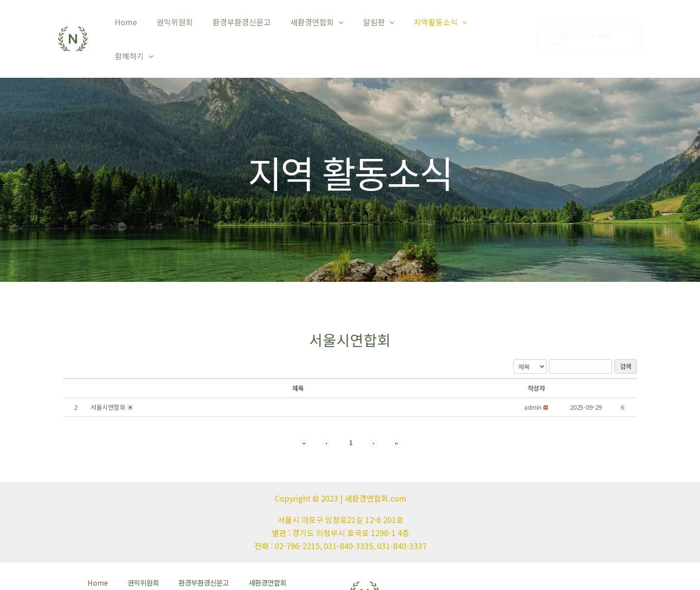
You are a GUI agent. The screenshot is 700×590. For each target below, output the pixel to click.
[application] (344, 25)
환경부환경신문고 (250, 25)
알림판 (379, 25)
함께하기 (499, 25)
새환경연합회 (322, 25)
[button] (533, 379)
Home (142, 25)
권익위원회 (187, 25)
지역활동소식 (437, 25)
